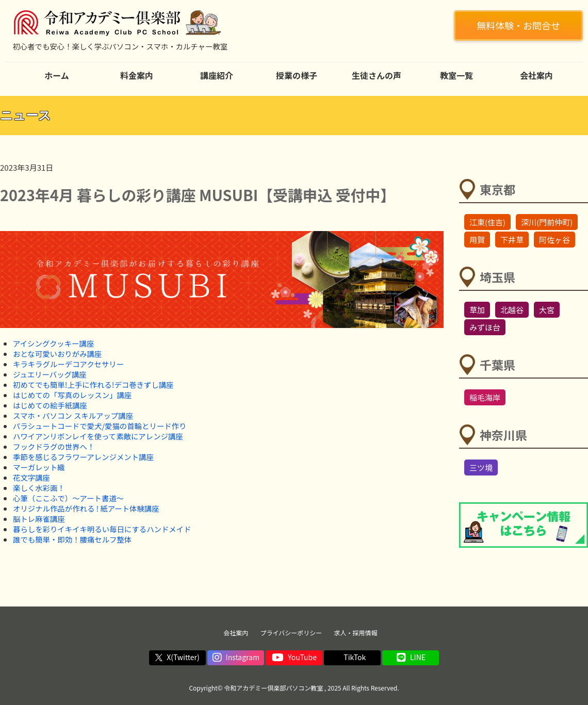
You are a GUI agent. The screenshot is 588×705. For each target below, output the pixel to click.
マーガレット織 (39, 467)
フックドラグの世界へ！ (54, 446)
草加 (477, 310)
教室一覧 (456, 75)
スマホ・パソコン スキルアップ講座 (73, 415)
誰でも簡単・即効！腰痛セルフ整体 (72, 539)
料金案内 (137, 75)
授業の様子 (297, 75)
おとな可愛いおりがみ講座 (57, 354)
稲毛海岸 (485, 397)
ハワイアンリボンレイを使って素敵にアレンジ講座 (98, 436)
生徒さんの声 (377, 75)
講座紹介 (217, 75)
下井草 (512, 240)
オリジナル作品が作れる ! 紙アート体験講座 (86, 508)
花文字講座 (31, 477)
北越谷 (512, 310)
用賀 (477, 240)
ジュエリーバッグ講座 (50, 374)
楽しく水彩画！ (39, 488)
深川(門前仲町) (547, 222)
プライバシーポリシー (291, 633)
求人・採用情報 (356, 633)
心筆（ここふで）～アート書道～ (68, 498)
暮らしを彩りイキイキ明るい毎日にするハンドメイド (102, 529)
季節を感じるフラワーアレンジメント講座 (83, 457)
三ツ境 (481, 468)
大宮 (547, 310)
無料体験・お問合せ (518, 25)
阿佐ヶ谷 (554, 240)
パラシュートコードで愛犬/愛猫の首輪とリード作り (100, 426)
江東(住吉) (487, 222)
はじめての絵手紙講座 (50, 405)
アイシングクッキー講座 (53, 343)
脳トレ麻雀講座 (39, 519)
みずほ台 (485, 327)
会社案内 (536, 75)
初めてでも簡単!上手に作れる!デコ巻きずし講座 (93, 384)
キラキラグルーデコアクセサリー (68, 364)
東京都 (497, 189)
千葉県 (497, 365)
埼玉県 (497, 277)
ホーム (57, 75)
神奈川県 (503, 435)
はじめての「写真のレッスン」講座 (72, 395)
